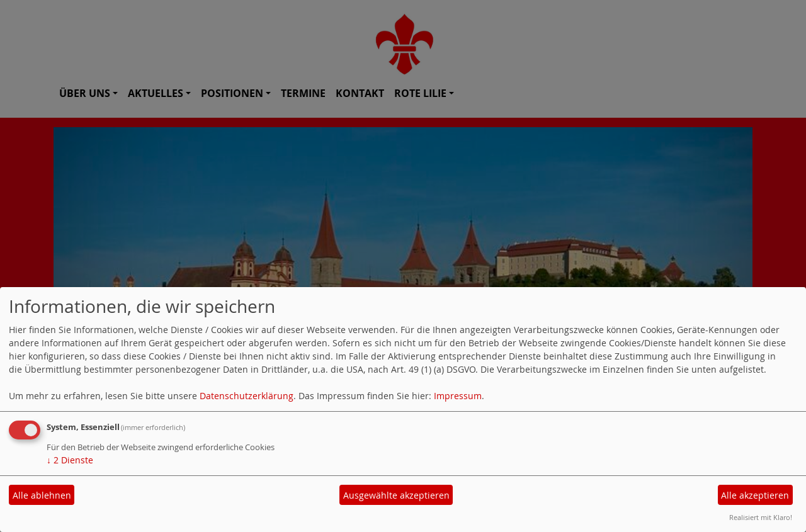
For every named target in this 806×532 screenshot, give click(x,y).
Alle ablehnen (42, 495)
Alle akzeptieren (755, 495)
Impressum (458, 396)
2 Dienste (70, 460)
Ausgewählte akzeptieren (396, 495)
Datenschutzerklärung (247, 396)
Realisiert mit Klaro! (761, 517)
